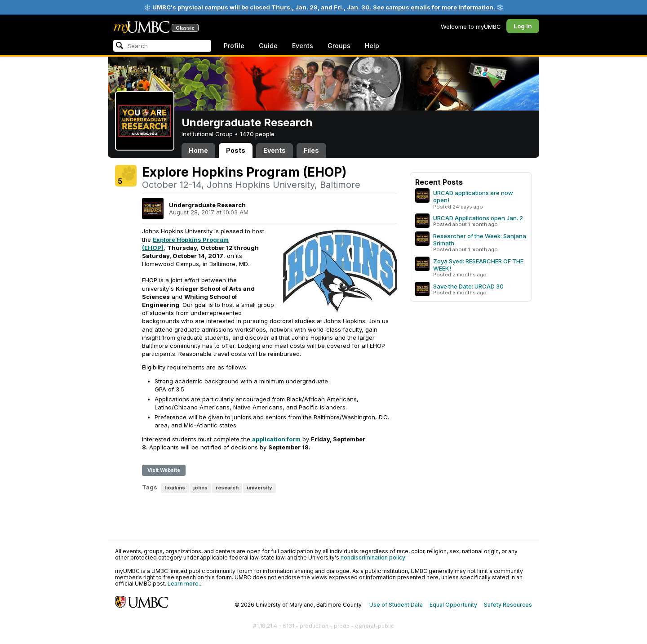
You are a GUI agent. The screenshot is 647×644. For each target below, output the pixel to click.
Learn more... (185, 584)
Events (303, 46)
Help (372, 46)
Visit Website (164, 470)
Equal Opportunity (453, 605)
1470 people (257, 134)
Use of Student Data (396, 605)
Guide (268, 46)
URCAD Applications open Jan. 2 (478, 218)
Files (311, 150)
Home (198, 150)
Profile (234, 46)
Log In (523, 26)
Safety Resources (508, 605)
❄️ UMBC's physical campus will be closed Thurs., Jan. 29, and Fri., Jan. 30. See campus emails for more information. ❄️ (324, 7)
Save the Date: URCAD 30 (468, 286)
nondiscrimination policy (373, 557)
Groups (339, 46)
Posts (236, 150)
